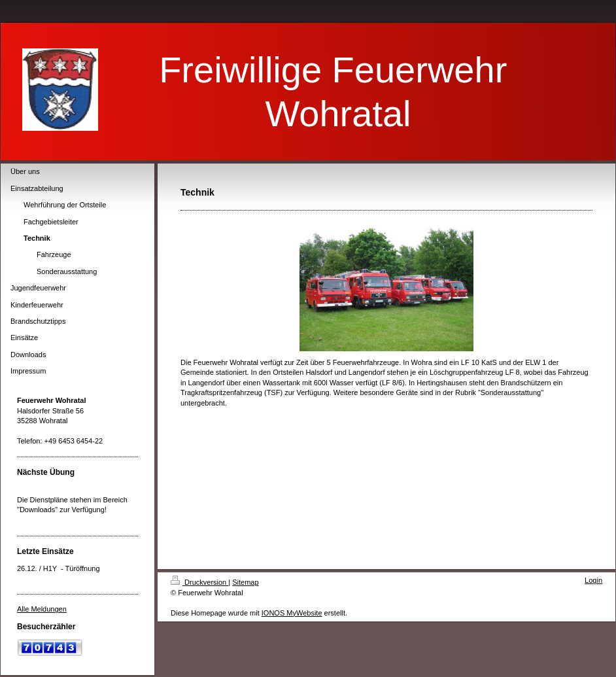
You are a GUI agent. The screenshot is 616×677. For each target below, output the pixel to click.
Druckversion (199, 582)
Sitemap (245, 582)
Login (593, 580)
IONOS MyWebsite (292, 613)
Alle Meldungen (42, 609)
